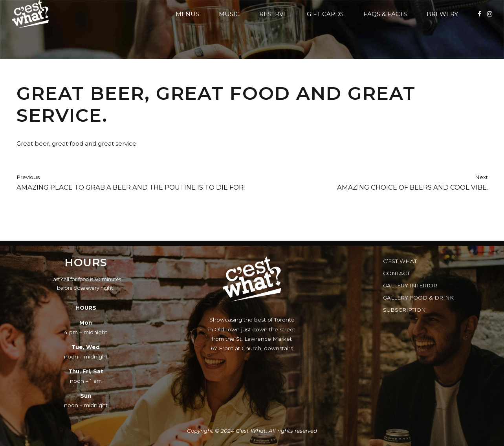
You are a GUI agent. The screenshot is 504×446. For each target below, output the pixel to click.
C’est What (400, 261)
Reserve (273, 14)
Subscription (404, 310)
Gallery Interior (410, 285)
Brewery (442, 14)
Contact (396, 273)
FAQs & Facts (385, 14)
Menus (187, 14)
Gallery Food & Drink (418, 298)
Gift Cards (325, 14)
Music (229, 14)
